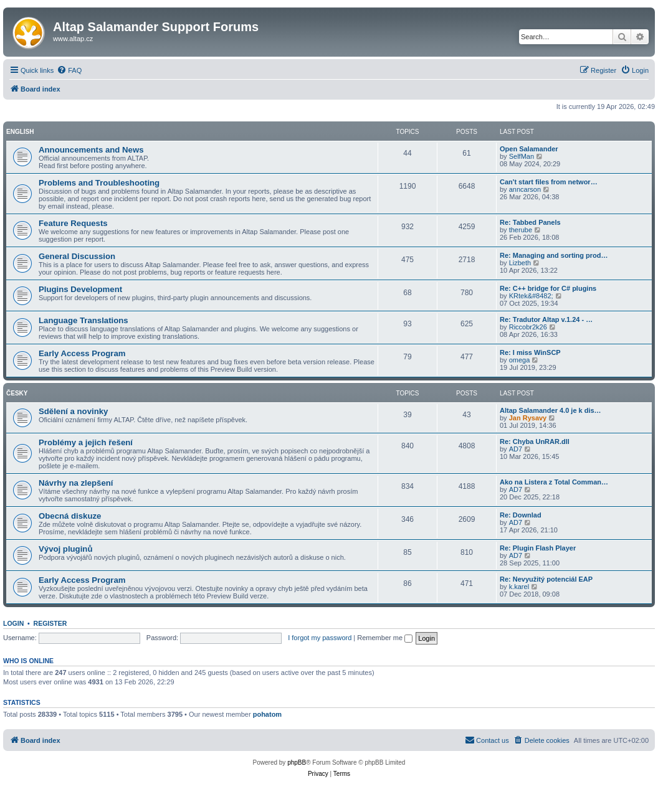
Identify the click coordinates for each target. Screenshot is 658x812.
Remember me (385, 638)
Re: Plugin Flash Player (538, 548)
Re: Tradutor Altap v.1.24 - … (546, 319)
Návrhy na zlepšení (76, 483)
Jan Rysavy (528, 418)
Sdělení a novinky (73, 411)
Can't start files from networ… (549, 182)
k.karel (519, 587)
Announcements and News (91, 150)
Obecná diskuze (70, 516)
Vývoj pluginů (65, 549)
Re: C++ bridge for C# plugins (548, 288)
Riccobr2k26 (528, 327)
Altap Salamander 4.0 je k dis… (551, 410)
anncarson (525, 189)
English (20, 132)
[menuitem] (69, 70)
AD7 (516, 449)
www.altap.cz (73, 39)
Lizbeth (520, 263)
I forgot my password (320, 638)
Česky (17, 393)
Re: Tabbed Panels (530, 222)
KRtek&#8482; (531, 296)
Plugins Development (80, 289)
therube (521, 230)
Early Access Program (82, 353)
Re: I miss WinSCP (530, 352)
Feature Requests (73, 223)
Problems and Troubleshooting (99, 183)
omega (520, 360)
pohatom (267, 714)
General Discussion (77, 256)
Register (50, 623)
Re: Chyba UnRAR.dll (535, 441)
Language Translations (83, 320)
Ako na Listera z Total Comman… (554, 482)
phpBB (297, 762)
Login (13, 623)
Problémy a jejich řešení (86, 442)
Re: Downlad (521, 515)
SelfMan (522, 156)
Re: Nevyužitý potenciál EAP (546, 579)
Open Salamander (529, 149)
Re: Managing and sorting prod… (554, 255)
